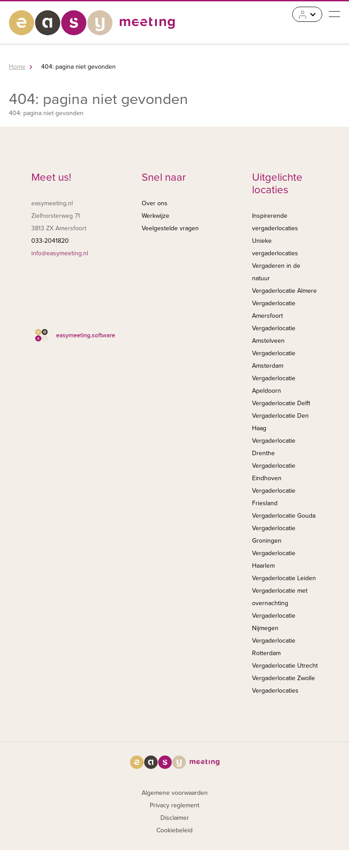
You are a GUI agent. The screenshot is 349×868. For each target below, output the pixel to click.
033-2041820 (50, 241)
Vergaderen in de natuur (276, 272)
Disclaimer (175, 818)
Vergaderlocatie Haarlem (274, 559)
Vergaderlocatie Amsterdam (274, 359)
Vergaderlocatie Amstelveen (274, 334)
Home (17, 67)
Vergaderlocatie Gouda (284, 516)
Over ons (155, 203)
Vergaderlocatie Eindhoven (274, 472)
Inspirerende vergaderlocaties (275, 222)
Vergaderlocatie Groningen (274, 534)
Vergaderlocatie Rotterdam (274, 647)
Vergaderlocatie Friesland (274, 497)
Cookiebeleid (174, 830)
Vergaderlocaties (275, 691)
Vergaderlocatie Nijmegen (274, 622)
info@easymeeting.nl (60, 253)
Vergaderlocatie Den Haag (280, 422)
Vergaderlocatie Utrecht (285, 666)
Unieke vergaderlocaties (275, 247)
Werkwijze (156, 216)
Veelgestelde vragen (170, 228)
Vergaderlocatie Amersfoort (274, 309)
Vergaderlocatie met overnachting (280, 597)
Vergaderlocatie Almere (284, 291)
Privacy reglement (174, 805)
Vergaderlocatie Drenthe (274, 447)
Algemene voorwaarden (175, 793)
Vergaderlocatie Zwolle (284, 678)
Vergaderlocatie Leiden (284, 578)
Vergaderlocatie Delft (281, 403)
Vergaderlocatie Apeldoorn (274, 384)
